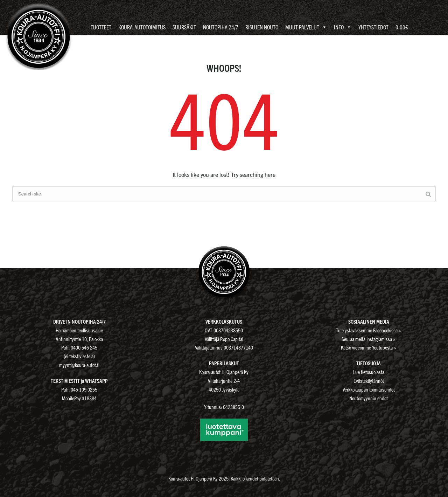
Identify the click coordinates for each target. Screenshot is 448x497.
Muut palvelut (306, 27)
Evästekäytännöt (369, 381)
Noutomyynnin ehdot (369, 398)
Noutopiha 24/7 (221, 27)
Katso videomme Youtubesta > (369, 347)
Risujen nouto (262, 27)
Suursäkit (184, 27)
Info (343, 27)
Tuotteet (101, 27)
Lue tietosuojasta (369, 372)
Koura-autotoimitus (142, 27)
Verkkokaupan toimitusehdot (369, 389)
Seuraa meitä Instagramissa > (369, 339)
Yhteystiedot (373, 27)
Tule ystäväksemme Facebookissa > (369, 330)
